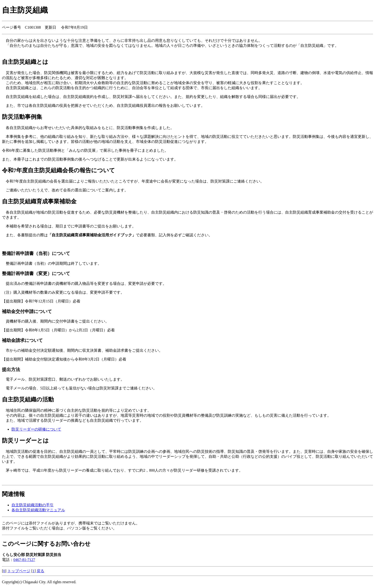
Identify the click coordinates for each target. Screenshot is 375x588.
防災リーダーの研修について (36, 429)
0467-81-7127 (24, 560)
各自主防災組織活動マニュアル (38, 510)
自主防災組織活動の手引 (33, 505)
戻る (40, 571)
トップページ (19, 571)
